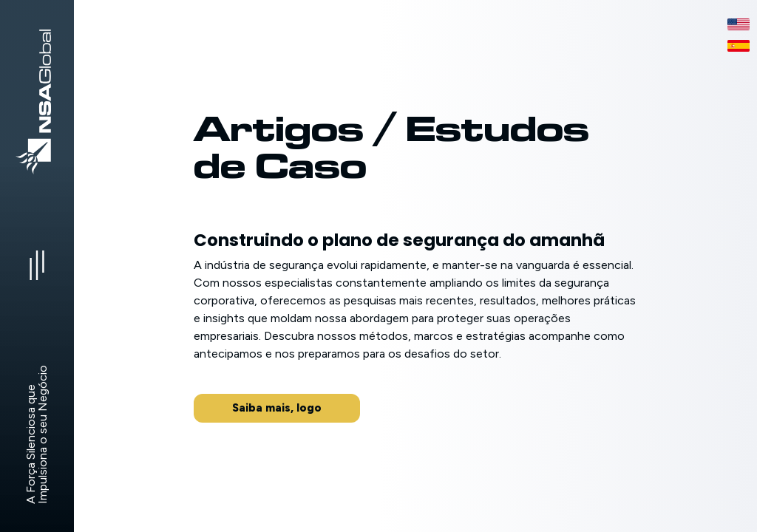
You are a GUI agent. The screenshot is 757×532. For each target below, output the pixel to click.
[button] (277, 408)
